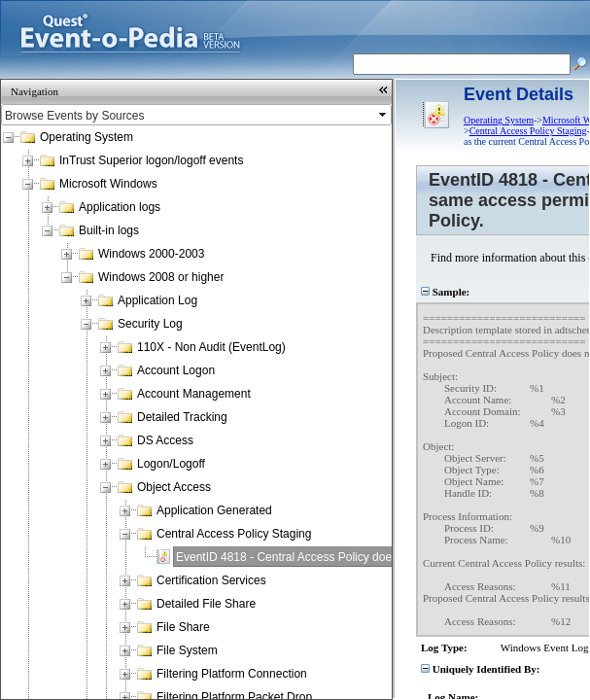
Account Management (194, 394)
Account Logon (176, 370)
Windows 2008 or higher (161, 277)
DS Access (165, 440)
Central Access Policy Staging (234, 534)
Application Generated (214, 510)
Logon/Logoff (171, 464)
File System (187, 650)
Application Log (157, 300)
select (384, 115)
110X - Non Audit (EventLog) (211, 347)
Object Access (174, 487)
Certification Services (211, 580)
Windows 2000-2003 (151, 254)
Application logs (120, 207)
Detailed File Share (206, 604)
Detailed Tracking (182, 417)
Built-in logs (109, 230)
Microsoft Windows (108, 184)
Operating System (87, 137)
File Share (183, 627)
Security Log (150, 324)
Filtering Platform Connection (232, 674)
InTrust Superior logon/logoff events (151, 160)
